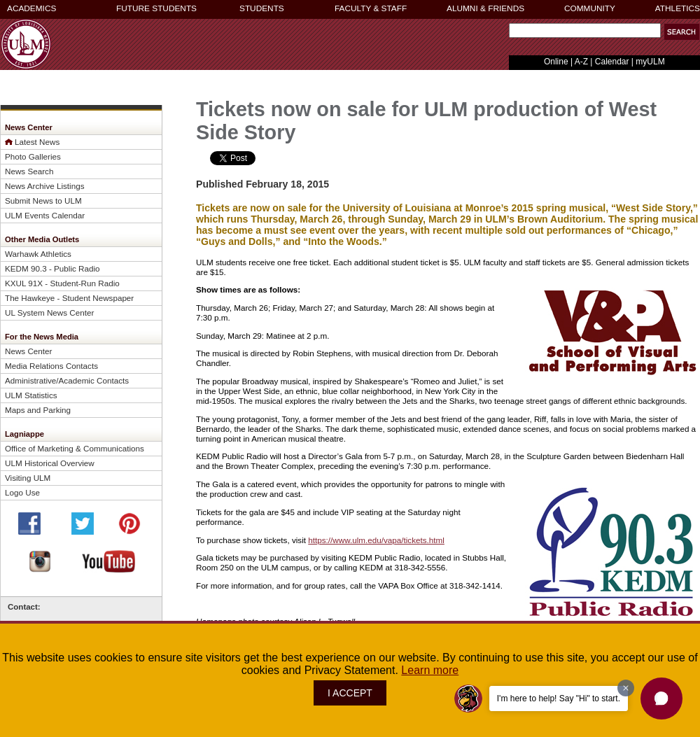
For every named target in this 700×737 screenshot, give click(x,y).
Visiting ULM (28, 478)
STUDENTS (262, 8)
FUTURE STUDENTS (156, 8)
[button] (682, 32)
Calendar (612, 62)
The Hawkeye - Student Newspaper (69, 298)
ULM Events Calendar (45, 215)
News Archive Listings (45, 186)
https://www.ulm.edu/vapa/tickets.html (376, 540)
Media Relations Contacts (51, 366)
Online (556, 62)
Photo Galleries (33, 156)
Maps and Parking (38, 410)
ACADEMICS (31, 8)
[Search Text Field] (585, 30)
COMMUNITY (590, 8)
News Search (29, 171)
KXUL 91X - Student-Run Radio (62, 283)
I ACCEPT (350, 693)
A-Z (581, 62)
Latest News (37, 142)
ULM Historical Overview (50, 463)
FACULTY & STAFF (371, 8)
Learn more (430, 670)
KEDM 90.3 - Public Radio (52, 268)
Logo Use (22, 492)
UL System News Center (49, 313)
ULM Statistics (31, 395)
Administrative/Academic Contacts (67, 380)
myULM (650, 62)
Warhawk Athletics (38, 254)
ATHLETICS (678, 8)
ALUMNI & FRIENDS (485, 8)
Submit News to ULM (43, 201)
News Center (28, 351)
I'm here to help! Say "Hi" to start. (559, 699)
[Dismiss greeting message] (626, 688)
